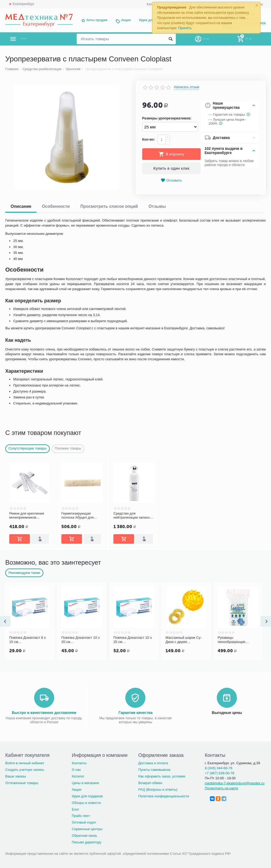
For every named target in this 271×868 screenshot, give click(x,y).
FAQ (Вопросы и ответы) (158, 790)
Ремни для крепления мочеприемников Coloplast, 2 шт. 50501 (27, 516)
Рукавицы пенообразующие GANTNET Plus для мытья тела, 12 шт (233, 640)
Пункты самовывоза (154, 770)
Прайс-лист (81, 816)
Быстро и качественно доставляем (44, 713)
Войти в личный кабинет (25, 763)
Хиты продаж (97, 20)
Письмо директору (86, 842)
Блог (75, 809)
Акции (126, 20)
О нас (76, 770)
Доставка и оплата (153, 763)
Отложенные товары (22, 783)
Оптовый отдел (84, 822)
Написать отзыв (187, 87)
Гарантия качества (135, 713)
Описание (21, 206)
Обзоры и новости (86, 803)
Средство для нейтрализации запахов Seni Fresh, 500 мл (132, 516)
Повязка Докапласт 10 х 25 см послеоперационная (133, 640)
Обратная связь (84, 836)
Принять (185, 28)
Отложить (171, 180)
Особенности (56, 206)
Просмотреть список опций (109, 206)
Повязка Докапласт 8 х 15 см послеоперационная (27, 640)
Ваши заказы (16, 776)
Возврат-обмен (150, 783)
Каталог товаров (37, 39)
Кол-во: (149, 139)
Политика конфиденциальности (164, 796)
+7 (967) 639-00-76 (219, 773)
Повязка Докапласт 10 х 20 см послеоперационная (81, 640)
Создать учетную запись (25, 770)
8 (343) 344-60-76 (218, 768)
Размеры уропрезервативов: (167, 118)
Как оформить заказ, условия (162, 776)
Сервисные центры (87, 829)
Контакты (79, 763)
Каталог (78, 776)
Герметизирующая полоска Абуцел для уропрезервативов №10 (80, 516)
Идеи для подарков (87, 796)
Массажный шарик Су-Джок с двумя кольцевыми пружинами (185, 640)
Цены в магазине (85, 783)
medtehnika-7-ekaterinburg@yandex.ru (235, 783)
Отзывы (157, 206)
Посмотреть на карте (221, 788)
